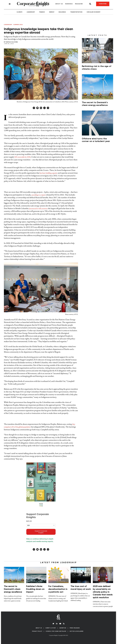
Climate (19, 12)
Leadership (31, 12)
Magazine (79, 4)
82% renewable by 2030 (23, 157)
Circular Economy (94, 12)
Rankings (69, 4)
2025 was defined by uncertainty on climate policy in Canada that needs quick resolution (103, 592)
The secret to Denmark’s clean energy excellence (13, 589)
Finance (42, 12)
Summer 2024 (18, 25)
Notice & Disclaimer (77, 631)
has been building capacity (49, 173)
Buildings (62, 12)
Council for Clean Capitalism (56, 631)
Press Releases (75, 628)
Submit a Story (51, 628)
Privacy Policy (37, 631)
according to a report (39, 195)
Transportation (76, 12)
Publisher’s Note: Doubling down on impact (35, 589)
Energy (52, 12)
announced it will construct (39, 208)
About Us (59, 4)
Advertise (63, 628)
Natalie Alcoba (12, 42)
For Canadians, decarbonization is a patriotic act (58, 589)
